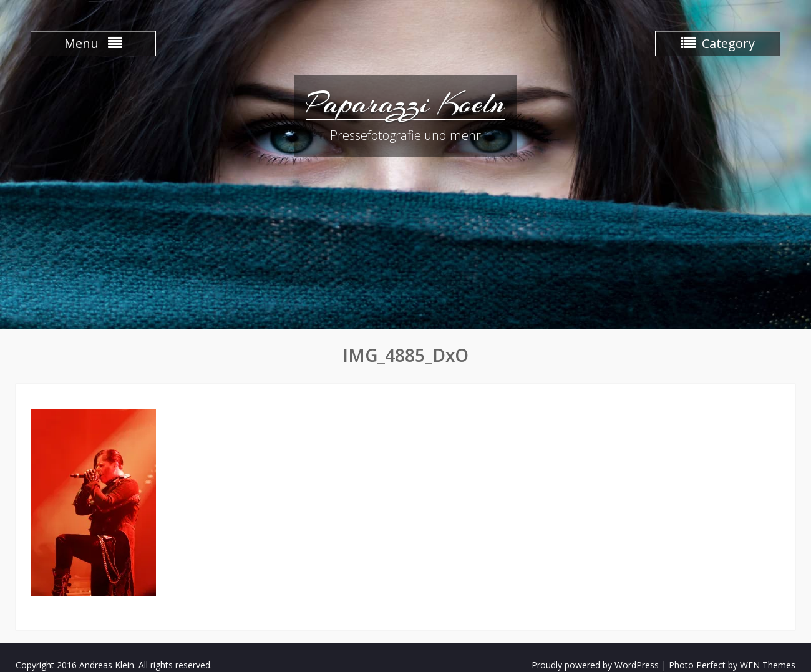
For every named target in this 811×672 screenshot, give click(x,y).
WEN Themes (768, 665)
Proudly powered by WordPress (595, 665)
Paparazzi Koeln (405, 103)
